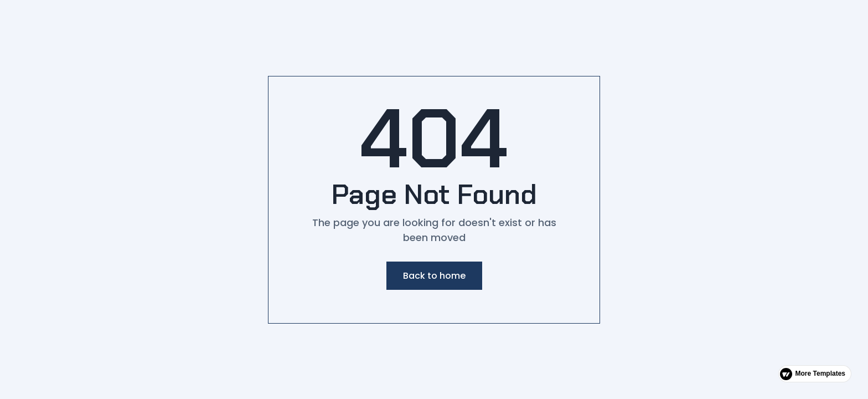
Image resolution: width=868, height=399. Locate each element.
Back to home (434, 276)
